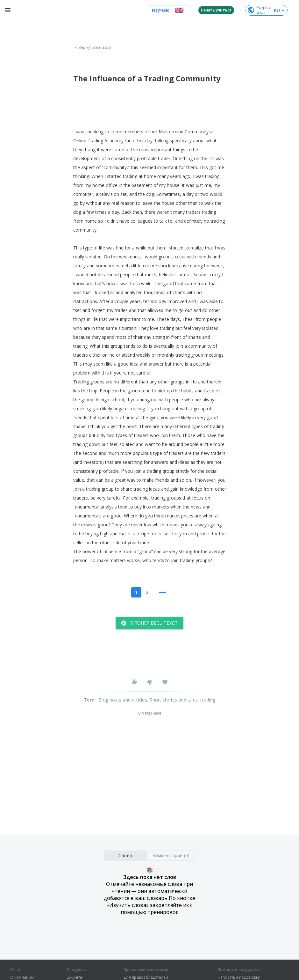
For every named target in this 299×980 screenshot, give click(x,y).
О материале (149, 713)
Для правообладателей (146, 977)
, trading (206, 700)
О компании (22, 977)
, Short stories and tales (172, 700)
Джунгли (75, 977)
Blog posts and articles (123, 700)
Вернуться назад (92, 48)
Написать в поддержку (239, 977)
